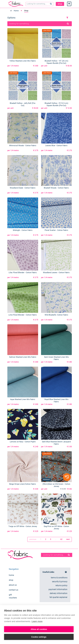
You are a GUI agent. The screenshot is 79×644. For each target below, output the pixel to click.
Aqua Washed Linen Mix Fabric (23, 399)
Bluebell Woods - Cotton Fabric (56, 188)
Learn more (37, 621)
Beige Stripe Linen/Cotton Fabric (23, 484)
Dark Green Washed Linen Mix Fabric (56, 358)
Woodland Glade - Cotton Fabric (23, 188)
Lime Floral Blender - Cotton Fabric (23, 315)
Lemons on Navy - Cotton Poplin (23, 442)
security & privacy (60, 582)
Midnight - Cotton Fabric (23, 230)
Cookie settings (39, 637)
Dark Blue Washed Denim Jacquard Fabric (56, 443)
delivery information (59, 593)
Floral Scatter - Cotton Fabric (56, 230)
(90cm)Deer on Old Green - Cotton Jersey (56, 485)
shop (60, 4)
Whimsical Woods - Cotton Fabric (23, 146)
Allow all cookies (39, 629)
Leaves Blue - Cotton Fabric (56, 146)
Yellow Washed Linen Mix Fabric (23, 61)
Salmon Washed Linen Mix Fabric (23, 357)
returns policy (61, 585)
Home (16, 11)
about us (13, 585)
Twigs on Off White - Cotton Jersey (23, 526)
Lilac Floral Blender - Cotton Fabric (23, 273)
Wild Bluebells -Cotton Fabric (56, 315)
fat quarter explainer (58, 597)
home (11, 575)
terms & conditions (59, 578)
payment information (58, 589)
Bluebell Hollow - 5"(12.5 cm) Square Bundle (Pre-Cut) (56, 104)
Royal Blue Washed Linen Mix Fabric (56, 401)
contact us (13, 590)
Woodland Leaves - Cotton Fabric (56, 273)
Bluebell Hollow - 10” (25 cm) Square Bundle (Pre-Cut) (56, 62)
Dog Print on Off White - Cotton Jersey (56, 528)
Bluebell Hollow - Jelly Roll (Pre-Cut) (23, 104)
